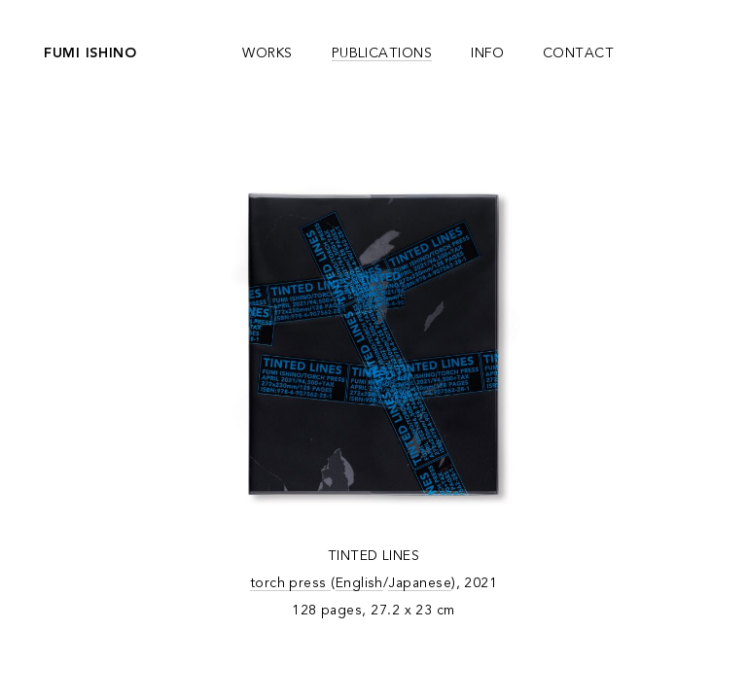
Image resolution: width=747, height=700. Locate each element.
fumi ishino (90, 53)
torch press (291, 583)
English (359, 583)
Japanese (420, 583)
